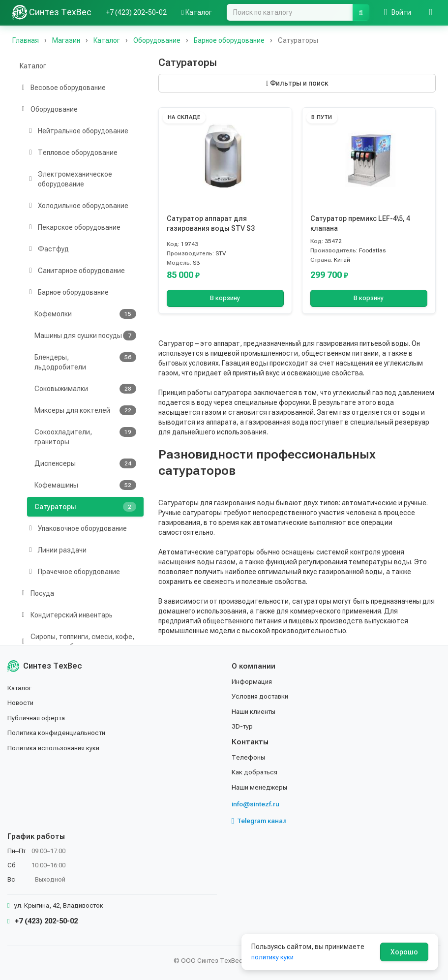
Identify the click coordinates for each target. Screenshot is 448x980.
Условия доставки (262, 697)
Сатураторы (85, 507)
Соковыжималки (85, 389)
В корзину (225, 298)
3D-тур (243, 726)
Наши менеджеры (260, 787)
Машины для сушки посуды (85, 336)
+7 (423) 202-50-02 (136, 12)
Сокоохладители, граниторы (85, 436)
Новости (21, 703)
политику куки (274, 957)
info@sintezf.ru (256, 804)
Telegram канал (261, 821)
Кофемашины (85, 485)
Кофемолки (85, 314)
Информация (253, 681)
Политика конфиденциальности (59, 733)
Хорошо (404, 952)
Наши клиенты (255, 711)
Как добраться (256, 772)
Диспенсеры (85, 463)
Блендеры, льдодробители (85, 362)
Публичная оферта (38, 718)
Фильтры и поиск (297, 83)
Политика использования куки (56, 748)
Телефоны (249, 757)
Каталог (197, 12)
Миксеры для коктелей (85, 410)
